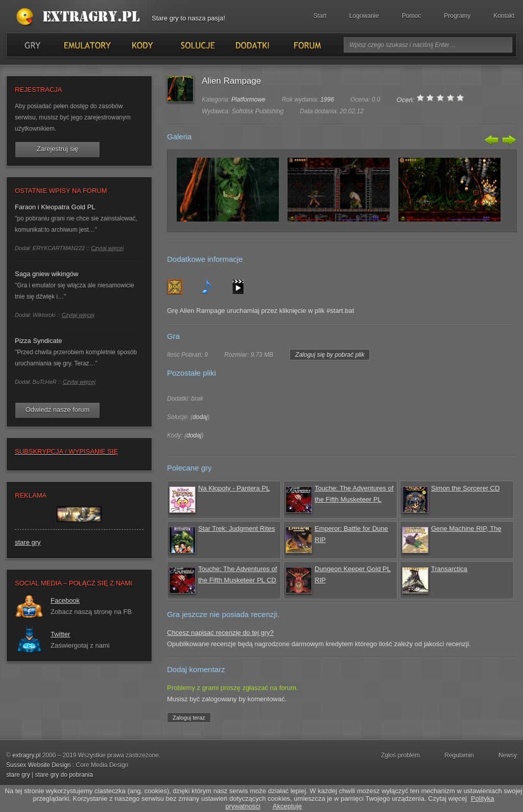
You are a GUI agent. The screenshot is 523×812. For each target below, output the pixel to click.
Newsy (508, 755)
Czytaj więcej (107, 248)
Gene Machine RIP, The (466, 528)
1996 (327, 100)
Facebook (65, 600)
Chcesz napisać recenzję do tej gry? (220, 633)
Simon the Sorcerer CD (465, 488)
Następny (508, 140)
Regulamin (459, 755)
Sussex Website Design (39, 765)
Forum (307, 45)
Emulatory (87, 45)
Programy (457, 16)
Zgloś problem (400, 755)
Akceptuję (287, 806)
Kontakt (504, 16)
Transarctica (449, 569)
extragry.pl (26, 755)
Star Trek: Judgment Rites (236, 528)
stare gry (28, 542)
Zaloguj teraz (189, 718)
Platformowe (248, 100)
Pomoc (411, 16)
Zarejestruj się (58, 149)
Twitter (60, 634)
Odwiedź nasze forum (58, 410)
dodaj (200, 417)
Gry (32, 45)
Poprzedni (492, 140)
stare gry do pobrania (64, 775)
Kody (142, 45)
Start (320, 16)
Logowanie (364, 16)
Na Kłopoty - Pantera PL (234, 488)
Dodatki (252, 45)
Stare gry (80, 17)
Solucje (197, 45)
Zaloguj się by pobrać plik (330, 355)
